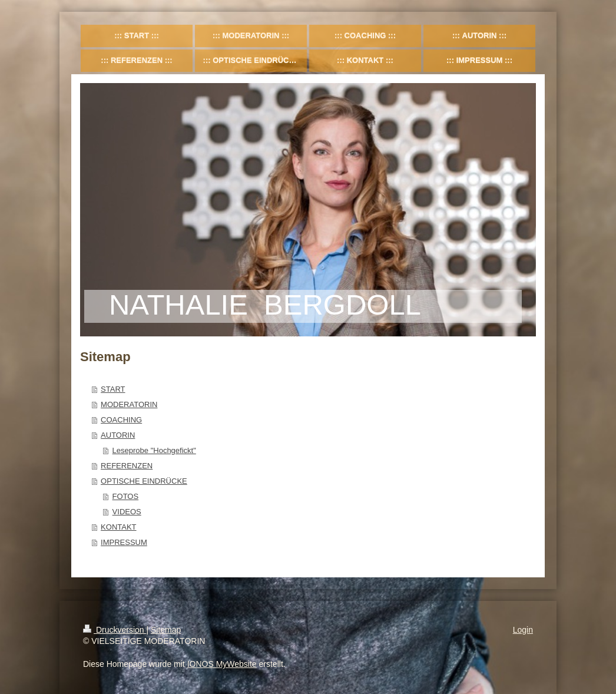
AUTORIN (118, 435)
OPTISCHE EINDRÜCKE (144, 481)
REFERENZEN (127, 466)
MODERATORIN (129, 404)
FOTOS (126, 496)
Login (523, 630)
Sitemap (166, 630)
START (113, 389)
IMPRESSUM (124, 542)
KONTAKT (118, 527)
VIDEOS (127, 512)
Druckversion (115, 630)
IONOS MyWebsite (222, 664)
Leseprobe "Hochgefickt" (154, 450)
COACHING (121, 420)
